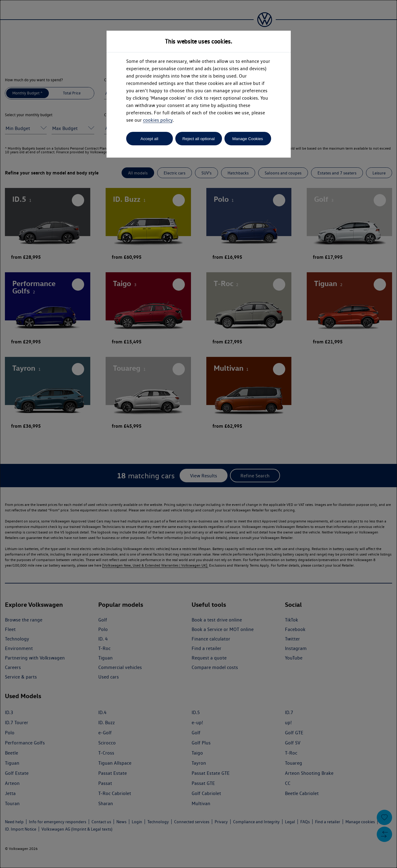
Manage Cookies (247, 139)
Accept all (150, 139)
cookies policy (158, 120)
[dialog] (198, 434)
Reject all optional (198, 139)
